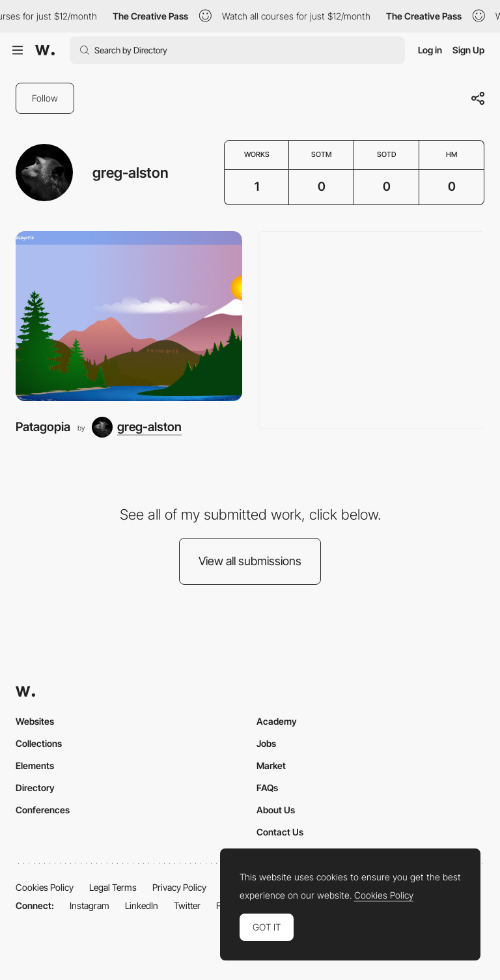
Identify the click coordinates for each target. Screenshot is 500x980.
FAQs (267, 788)
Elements (35, 765)
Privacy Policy (179, 887)
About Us (276, 810)
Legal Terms (113, 887)
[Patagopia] (129, 316)
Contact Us (280, 832)
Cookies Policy (45, 887)
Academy (277, 721)
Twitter (187, 905)
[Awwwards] (45, 50)
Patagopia (43, 427)
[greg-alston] (137, 427)
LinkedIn (142, 905)
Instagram (90, 905)
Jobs (266, 743)
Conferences (43, 810)
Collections (39, 743)
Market (271, 765)
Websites (35, 721)
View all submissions (250, 561)
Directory (35, 788)
